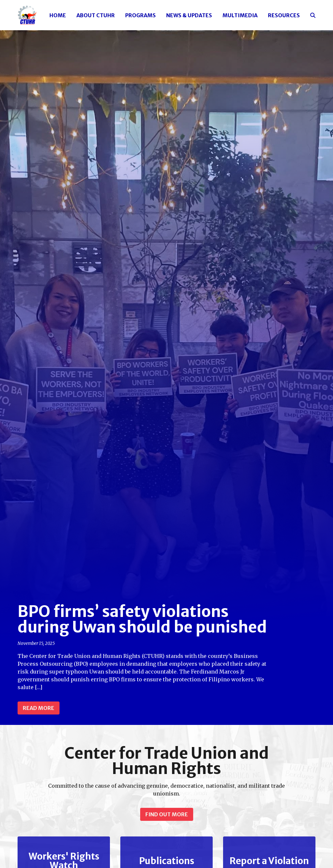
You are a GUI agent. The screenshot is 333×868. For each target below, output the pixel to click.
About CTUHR (96, 15)
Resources (284, 15)
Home (58, 15)
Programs (140, 15)
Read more (39, 708)
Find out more (167, 814)
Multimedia (240, 15)
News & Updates (189, 15)
